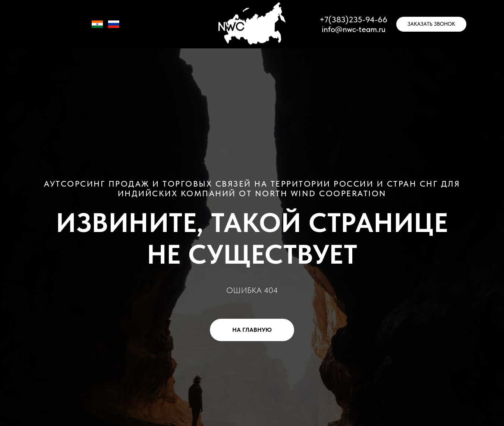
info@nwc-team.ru (354, 29)
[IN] (97, 28)
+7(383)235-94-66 (353, 19)
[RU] (114, 28)
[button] (431, 24)
